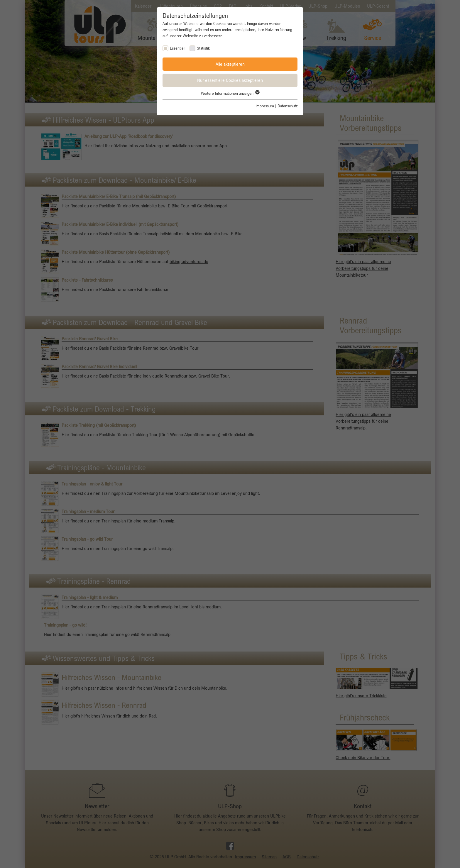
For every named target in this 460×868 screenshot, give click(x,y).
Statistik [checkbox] (203, 48)
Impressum (265, 106)
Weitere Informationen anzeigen (230, 93)
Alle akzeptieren (230, 64)
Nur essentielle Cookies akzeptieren (230, 80)
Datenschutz (287, 106)
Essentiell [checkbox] (178, 48)
